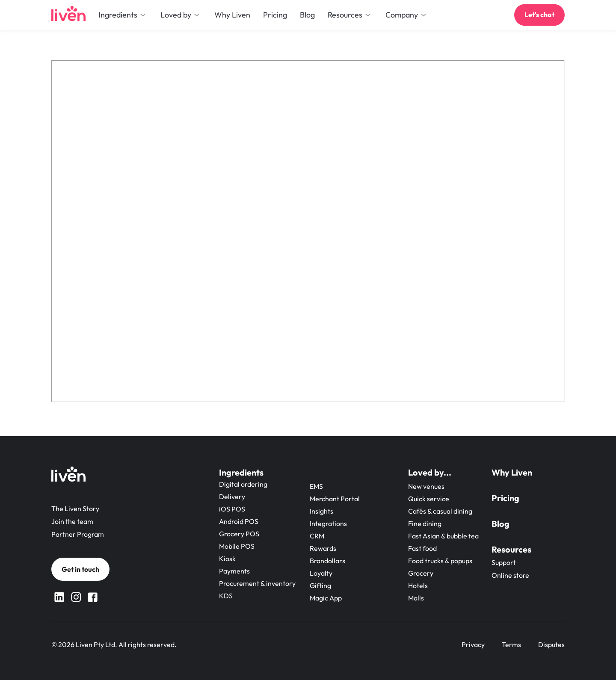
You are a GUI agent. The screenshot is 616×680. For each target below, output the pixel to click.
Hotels (418, 585)
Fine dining (425, 523)
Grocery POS (239, 534)
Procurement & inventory (257, 583)
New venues (426, 486)
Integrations (328, 523)
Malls (416, 598)
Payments (234, 571)
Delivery (232, 497)
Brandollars (327, 561)
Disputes (551, 645)
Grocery (421, 573)
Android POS (239, 521)
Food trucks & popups (440, 561)
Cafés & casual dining (440, 511)
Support (504, 562)
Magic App (326, 598)
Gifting (320, 585)
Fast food (422, 548)
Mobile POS (237, 546)
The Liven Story (75, 509)
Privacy (473, 645)
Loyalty (321, 573)
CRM (317, 536)
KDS (226, 596)
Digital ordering (243, 484)
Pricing (505, 498)
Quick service (429, 499)
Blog (500, 524)
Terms (511, 645)
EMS (316, 486)
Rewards (323, 548)
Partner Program (78, 534)
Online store (510, 575)
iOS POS (232, 509)
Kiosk (227, 559)
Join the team (72, 521)
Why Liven (512, 472)
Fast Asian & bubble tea (443, 536)
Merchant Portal (335, 499)
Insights (321, 511)
